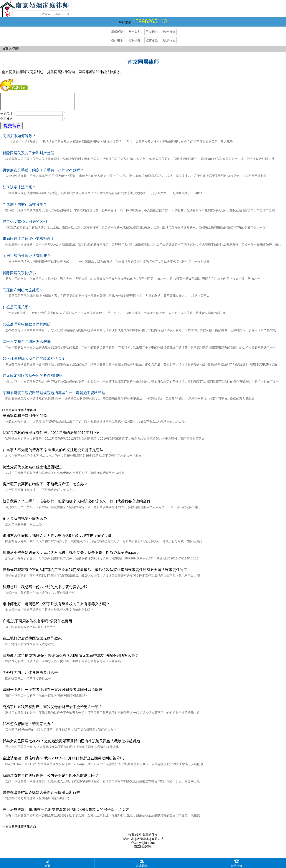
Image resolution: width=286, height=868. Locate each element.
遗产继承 (117, 40)
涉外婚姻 (169, 32)
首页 (5, 49)
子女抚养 (152, 32)
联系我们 (169, 40)
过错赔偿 (152, 40)
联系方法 (158, 842)
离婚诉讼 (117, 32)
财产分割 (134, 32)
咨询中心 (128, 842)
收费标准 (143, 842)
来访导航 (142, 863)
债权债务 (134, 40)
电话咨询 (236, 863)
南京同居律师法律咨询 (21, 413)
